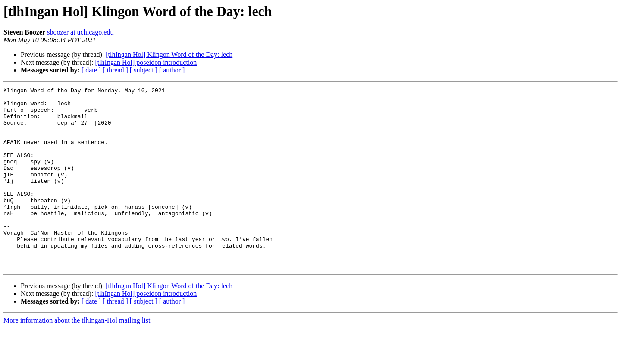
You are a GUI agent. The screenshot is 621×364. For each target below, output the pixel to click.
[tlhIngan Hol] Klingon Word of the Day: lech (169, 55)
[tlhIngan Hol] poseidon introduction (146, 62)
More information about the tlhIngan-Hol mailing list (77, 356)
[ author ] (172, 70)
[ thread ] (115, 70)
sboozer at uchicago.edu (80, 32)
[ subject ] (144, 70)
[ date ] (91, 70)
